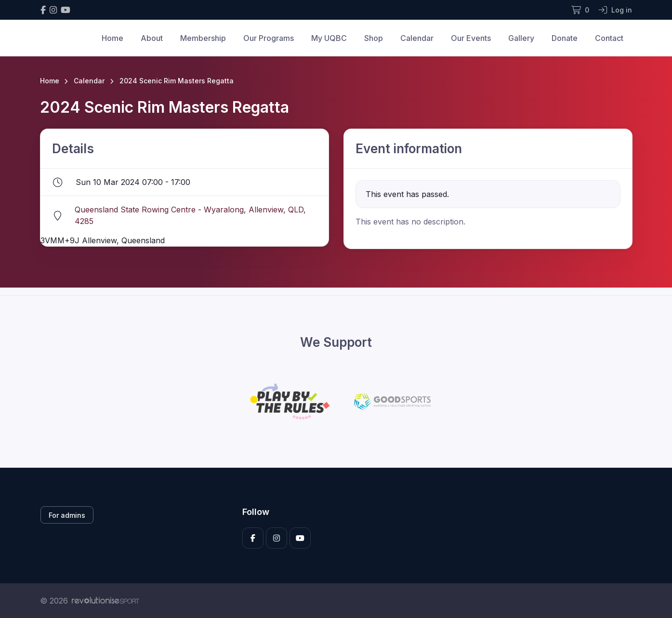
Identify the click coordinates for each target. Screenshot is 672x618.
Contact (609, 38)
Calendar (417, 38)
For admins (67, 515)
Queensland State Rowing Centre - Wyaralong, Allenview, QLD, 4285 (190, 215)
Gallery (521, 38)
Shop (374, 38)
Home (112, 38)
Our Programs (269, 38)
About (152, 38)
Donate (565, 38)
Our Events (471, 38)
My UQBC (329, 38)
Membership (203, 38)
